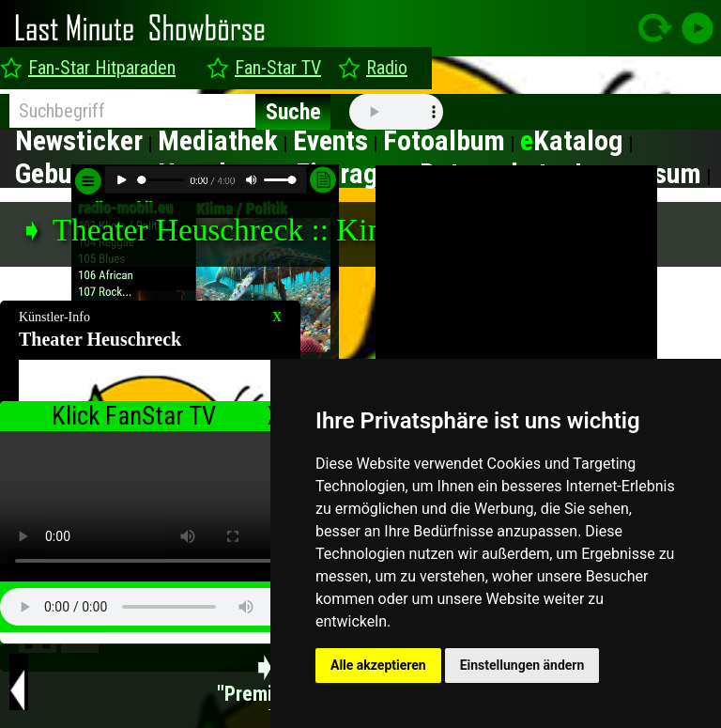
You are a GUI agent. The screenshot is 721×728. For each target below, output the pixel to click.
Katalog (572, 140)
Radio (387, 68)
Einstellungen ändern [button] (522, 665)
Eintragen (350, 173)
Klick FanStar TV (134, 416)
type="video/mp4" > (150, 506)
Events (330, 140)
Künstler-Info (54, 317)
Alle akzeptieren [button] (378, 665)
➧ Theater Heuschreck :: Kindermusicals (276, 230)
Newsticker (79, 140)
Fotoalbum (444, 140)
